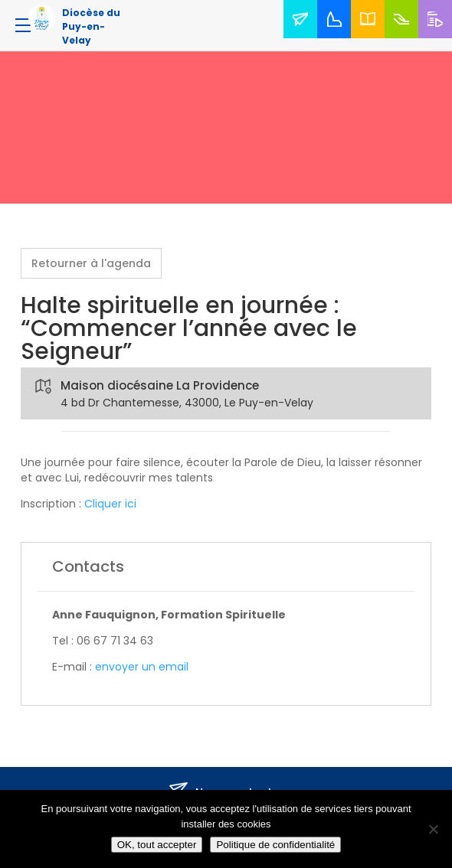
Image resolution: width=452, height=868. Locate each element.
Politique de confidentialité (275, 845)
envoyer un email (142, 667)
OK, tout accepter (157, 845)
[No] (433, 829)
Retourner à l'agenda (91, 263)
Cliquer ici (110, 504)
